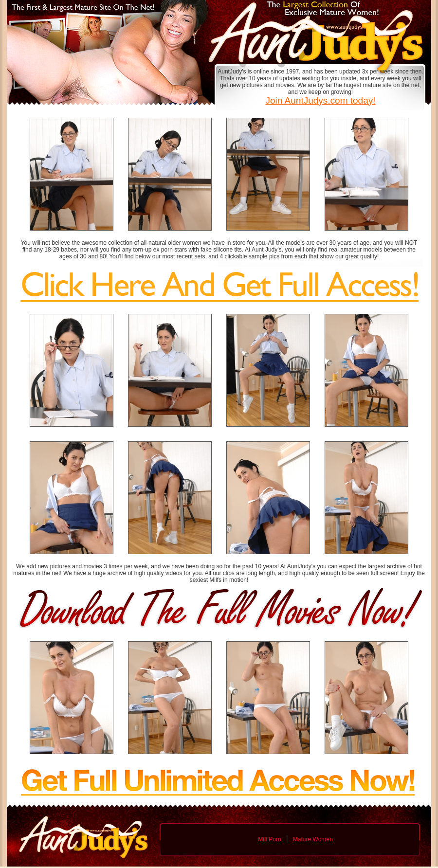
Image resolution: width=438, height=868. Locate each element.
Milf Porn (269, 839)
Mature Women (313, 839)
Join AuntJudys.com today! (320, 100)
